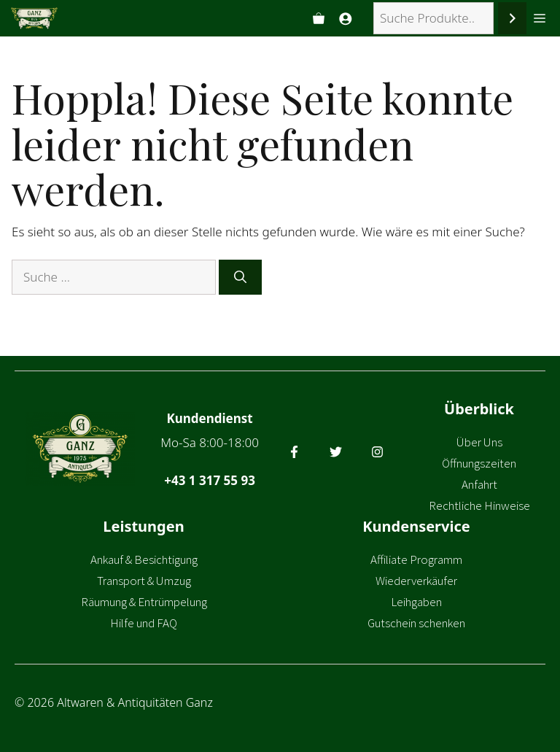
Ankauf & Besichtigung (144, 559)
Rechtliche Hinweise (479, 505)
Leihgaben (416, 602)
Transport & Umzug (144, 581)
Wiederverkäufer (416, 581)
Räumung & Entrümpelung (144, 602)
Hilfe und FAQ (144, 623)
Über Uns (479, 442)
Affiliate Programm (416, 559)
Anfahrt (479, 484)
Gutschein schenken (416, 623)
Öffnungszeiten (479, 463)
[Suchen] (512, 19)
